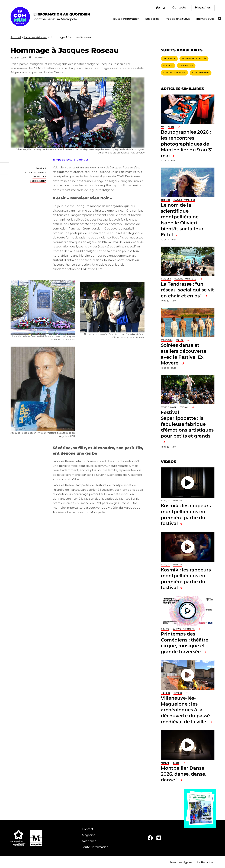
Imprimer (40, 58)
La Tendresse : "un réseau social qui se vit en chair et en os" (187, 290)
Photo (171, 127)
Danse (176, 763)
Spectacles (167, 340)
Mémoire (165, 693)
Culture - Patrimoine (35, 173)
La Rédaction (206, 862)
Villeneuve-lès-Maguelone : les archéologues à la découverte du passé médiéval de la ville (185, 710)
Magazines (203, 7)
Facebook (4, 158)
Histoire (178, 693)
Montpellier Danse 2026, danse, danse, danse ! (184, 774)
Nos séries (152, 19)
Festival (184, 407)
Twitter (4, 170)
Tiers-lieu (166, 279)
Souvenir (41, 168)
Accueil (16, 37)
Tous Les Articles (35, 37)
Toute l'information (126, 19)
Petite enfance (169, 407)
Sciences (165, 200)
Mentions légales (181, 862)
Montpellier (39, 177)
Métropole (169, 59)
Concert (178, 501)
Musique (165, 501)
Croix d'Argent (38, 181)
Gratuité (168, 66)
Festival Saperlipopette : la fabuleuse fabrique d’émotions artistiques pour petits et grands (187, 424)
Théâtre (165, 629)
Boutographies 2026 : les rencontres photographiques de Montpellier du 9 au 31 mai (187, 144)
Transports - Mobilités (194, 59)
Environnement (201, 73)
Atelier (180, 340)
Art (163, 127)
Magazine (89, 835)
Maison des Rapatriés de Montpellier (110, 499)
